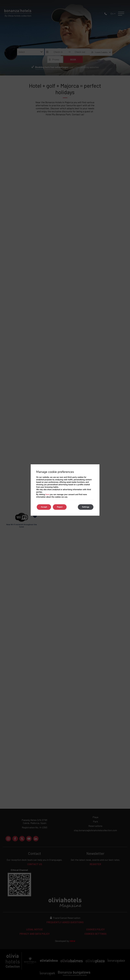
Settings (86, 507)
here (47, 495)
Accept (44, 507)
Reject (60, 507)
